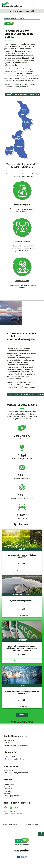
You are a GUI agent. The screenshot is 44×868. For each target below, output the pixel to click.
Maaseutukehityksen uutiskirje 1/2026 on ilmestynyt (22, 693)
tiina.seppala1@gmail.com (15, 759)
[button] (34, 5)
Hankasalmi (9, 784)
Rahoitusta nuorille (22, 281)
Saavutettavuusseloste (13, 814)
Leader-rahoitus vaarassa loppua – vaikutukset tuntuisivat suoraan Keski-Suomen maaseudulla (22, 648)
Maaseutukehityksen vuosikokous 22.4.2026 (22, 556)
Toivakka (8, 791)
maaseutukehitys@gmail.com (16, 745)
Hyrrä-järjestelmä (12, 796)
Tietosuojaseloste (11, 812)
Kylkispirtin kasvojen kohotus (22, 601)
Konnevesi (9, 789)
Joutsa (7, 787)
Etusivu (8, 18)
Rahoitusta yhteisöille (22, 242)
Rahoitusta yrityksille (22, 205)
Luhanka (8, 793)
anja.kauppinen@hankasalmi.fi (17, 773)
